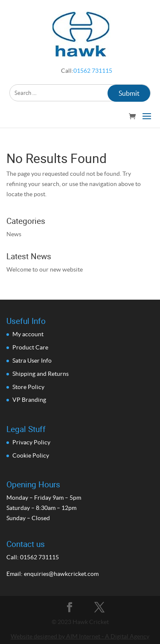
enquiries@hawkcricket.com (61, 574)
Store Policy (28, 387)
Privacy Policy (31, 442)
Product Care (30, 347)
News (14, 234)
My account (28, 334)
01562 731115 (93, 71)
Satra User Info (32, 361)
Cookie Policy (31, 455)
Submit (129, 93)
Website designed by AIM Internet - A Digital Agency (80, 636)
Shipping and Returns (41, 374)
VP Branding (29, 400)
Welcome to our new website (45, 269)
